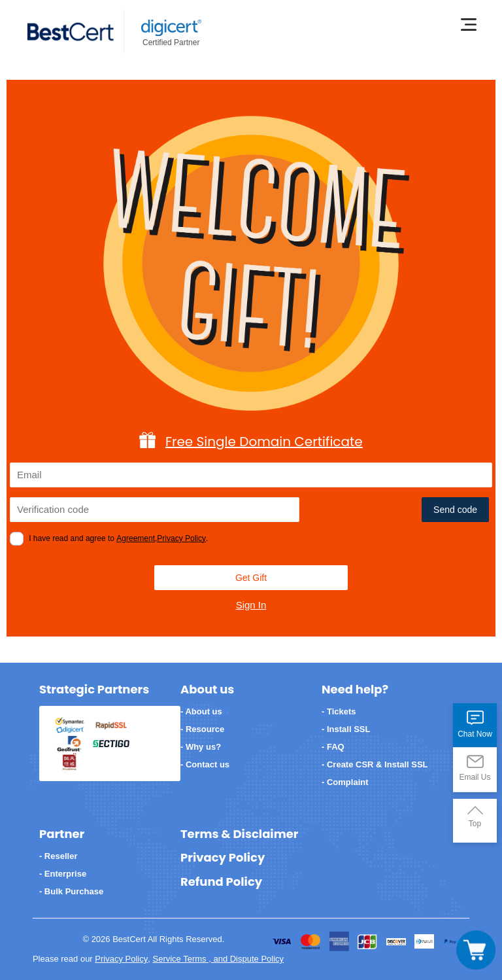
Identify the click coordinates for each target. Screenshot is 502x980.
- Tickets (339, 711)
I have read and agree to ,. (118, 538)
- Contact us (205, 764)
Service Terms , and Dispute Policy (218, 959)
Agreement (136, 538)
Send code (455, 510)
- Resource (202, 729)
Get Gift (251, 578)
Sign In (251, 605)
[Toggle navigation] (476, 950)
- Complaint (345, 782)
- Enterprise (63, 874)
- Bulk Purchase (71, 891)
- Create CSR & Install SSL (375, 764)
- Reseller (59, 856)
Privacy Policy (181, 538)
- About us (201, 711)
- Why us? (201, 747)
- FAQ (333, 747)
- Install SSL (346, 729)
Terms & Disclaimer (240, 834)
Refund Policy (221, 882)
